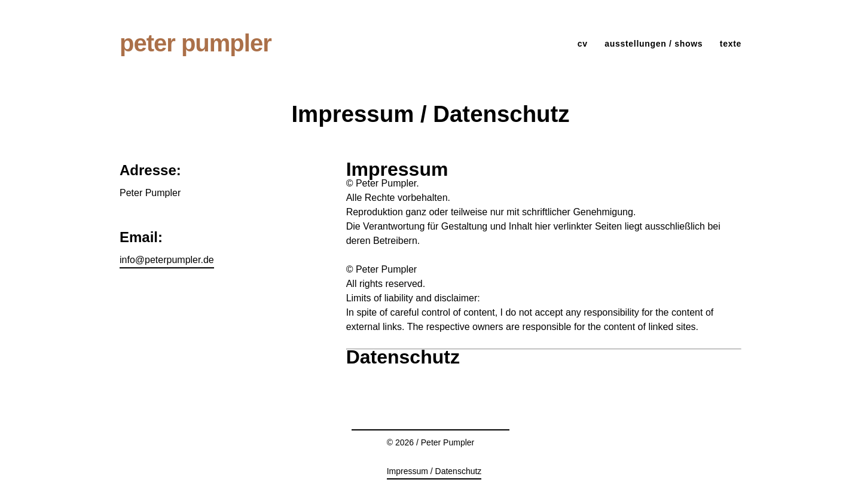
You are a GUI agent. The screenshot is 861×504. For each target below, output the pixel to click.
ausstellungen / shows (654, 44)
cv (583, 44)
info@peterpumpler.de (167, 260)
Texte (731, 44)
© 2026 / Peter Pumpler (431, 442)
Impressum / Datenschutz (434, 471)
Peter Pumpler (196, 43)
